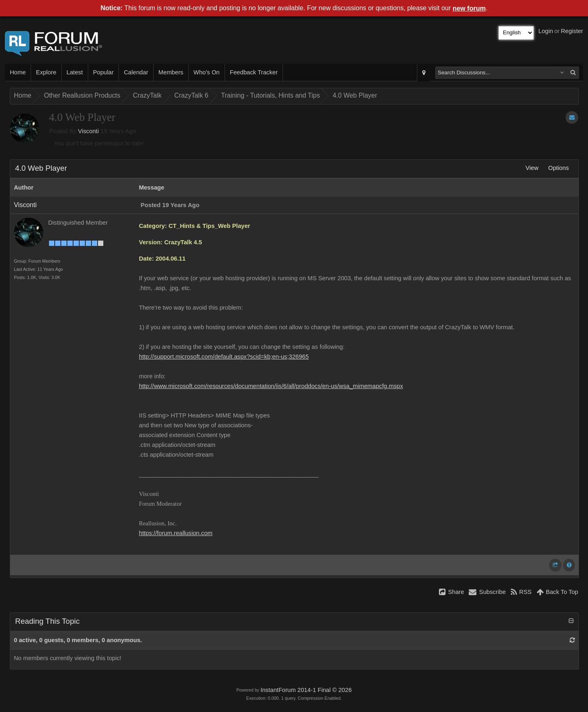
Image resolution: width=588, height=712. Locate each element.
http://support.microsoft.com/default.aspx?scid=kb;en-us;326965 (224, 357)
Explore (46, 72)
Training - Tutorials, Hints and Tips (270, 95)
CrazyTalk (147, 95)
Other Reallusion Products (82, 95)
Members (171, 72)
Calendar (136, 72)
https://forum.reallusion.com (176, 533)
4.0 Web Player (355, 95)
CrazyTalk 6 (192, 95)
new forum (469, 8)
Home (18, 72)
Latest (75, 72)
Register (572, 31)
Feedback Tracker (254, 72)
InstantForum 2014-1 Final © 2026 (306, 690)
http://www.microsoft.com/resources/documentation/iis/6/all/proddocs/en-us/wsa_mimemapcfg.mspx (271, 386)
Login (546, 31)
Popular (104, 72)
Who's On (207, 72)
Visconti (88, 131)
